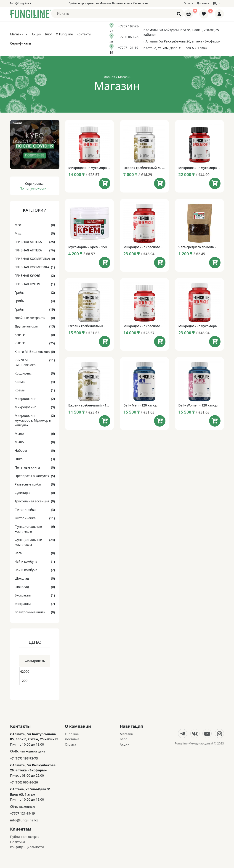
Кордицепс (23, 373)
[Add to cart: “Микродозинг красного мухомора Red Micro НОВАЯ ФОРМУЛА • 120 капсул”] (160, 263)
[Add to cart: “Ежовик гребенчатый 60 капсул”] (160, 183)
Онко (19, 459)
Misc (18, 225)
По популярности (33, 188)
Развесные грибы (28, 484)
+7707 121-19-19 (23, 813)
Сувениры (22, 493)
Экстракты (23, 595)
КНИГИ (20, 335)
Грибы (20, 292)
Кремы (20, 382)
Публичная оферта (25, 837)
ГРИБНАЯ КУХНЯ (27, 276)
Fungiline (72, 734)
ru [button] (215, 3)
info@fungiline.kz (24, 820)
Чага (18, 553)
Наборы (21, 450)
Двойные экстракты (30, 318)
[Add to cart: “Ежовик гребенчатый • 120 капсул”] (105, 421)
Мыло (19, 434)
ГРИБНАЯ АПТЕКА (28, 242)
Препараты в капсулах (32, 476)
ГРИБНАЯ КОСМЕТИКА (32, 259)
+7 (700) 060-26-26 (24, 782)
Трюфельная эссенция (32, 501)
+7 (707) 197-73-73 (24, 758)
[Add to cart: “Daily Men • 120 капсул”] (160, 421)
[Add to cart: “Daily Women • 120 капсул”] (215, 421)
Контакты (84, 34)
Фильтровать (35, 661)
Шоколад (22, 578)
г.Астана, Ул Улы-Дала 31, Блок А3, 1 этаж (175, 48)
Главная (109, 77)
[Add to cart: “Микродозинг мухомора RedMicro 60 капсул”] (105, 183)
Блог (49, 34)
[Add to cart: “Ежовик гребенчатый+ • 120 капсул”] (105, 342)
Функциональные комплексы (28, 529)
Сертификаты (20, 43)
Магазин (19, 34)
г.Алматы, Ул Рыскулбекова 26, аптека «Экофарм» (182, 41)
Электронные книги (30, 612)
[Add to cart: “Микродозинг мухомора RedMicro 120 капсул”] (215, 342)
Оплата (189, 3)
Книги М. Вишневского (32, 352)
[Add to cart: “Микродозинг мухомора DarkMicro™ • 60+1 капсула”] (215, 183)
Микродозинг (25, 399)
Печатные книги (27, 467)
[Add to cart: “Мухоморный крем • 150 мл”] (105, 263)
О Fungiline (64, 34)
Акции (37, 34)
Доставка (203, 3)
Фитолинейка (25, 510)
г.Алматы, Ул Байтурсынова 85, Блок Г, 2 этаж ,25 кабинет (181, 32)
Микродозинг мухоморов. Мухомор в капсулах (33, 420)
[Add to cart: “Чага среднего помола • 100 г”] (215, 263)
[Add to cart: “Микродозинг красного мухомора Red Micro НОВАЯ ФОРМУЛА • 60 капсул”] (160, 342)
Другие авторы (26, 326)
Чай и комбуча (26, 561)
